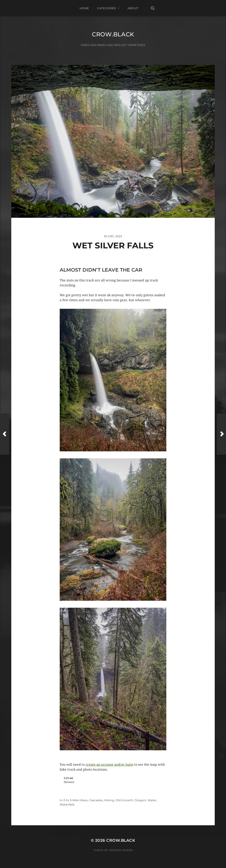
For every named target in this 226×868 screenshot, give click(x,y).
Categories (107, 8)
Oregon (140, 800)
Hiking (109, 800)
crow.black (113, 34)
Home (84, 8)
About (133, 8)
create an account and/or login (109, 765)
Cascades (96, 800)
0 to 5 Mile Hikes (75, 800)
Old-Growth (124, 800)
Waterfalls (67, 805)
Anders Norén (121, 850)
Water (152, 800)
